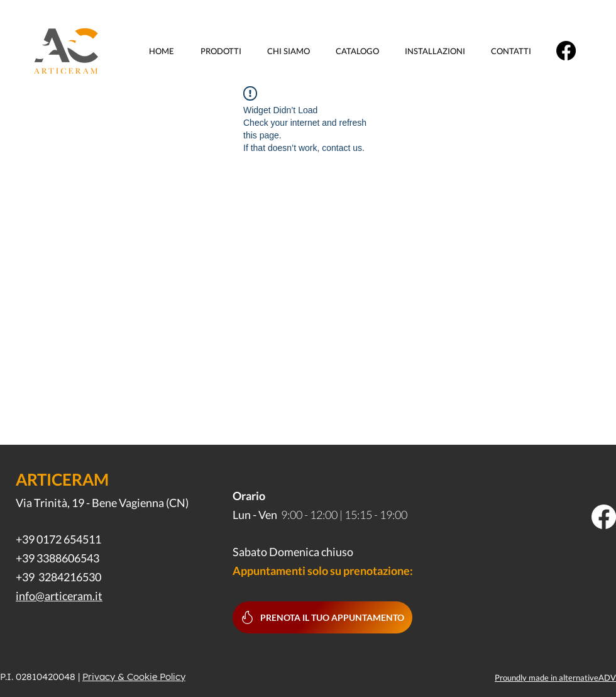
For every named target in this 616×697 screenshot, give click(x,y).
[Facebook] (566, 51)
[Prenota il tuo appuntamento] (322, 617)
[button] (224, 51)
